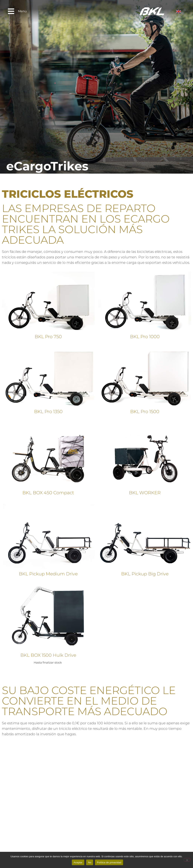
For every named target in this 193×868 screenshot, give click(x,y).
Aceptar (78, 862)
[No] (187, 860)
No (90, 862)
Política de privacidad (109, 862)
